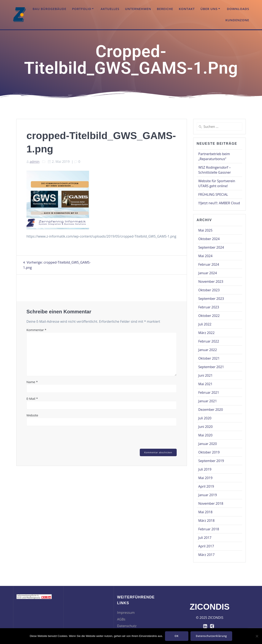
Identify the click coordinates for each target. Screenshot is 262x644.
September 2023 (211, 299)
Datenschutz (127, 626)
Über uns (209, 9)
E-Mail (32, 398)
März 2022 (207, 333)
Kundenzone (237, 20)
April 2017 (206, 546)
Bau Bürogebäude (49, 9)
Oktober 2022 (209, 316)
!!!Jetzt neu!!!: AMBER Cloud (219, 203)
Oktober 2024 (209, 239)
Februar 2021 (209, 392)
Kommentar (37, 329)
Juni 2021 (206, 375)
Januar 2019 (208, 495)
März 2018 (207, 521)
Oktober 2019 (209, 452)
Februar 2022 (209, 341)
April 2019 (206, 486)
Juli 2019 (205, 469)
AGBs (121, 619)
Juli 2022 (205, 324)
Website (32, 415)
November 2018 (211, 503)
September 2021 (211, 367)
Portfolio (82, 9)
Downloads (238, 9)
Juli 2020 (205, 418)
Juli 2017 (205, 538)
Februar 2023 (209, 307)
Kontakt (187, 9)
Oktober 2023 (209, 290)
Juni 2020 (206, 427)
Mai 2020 (205, 435)
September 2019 (211, 461)
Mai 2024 (205, 256)
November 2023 (211, 282)
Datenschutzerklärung (211, 636)
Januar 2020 (208, 444)
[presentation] (55, 438)
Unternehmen (138, 9)
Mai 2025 (205, 230)
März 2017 (207, 555)
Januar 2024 (208, 273)
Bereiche (165, 9)
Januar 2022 (208, 350)
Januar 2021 (208, 401)
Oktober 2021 (209, 358)
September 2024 (211, 247)
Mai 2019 (205, 478)
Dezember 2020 (211, 410)
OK (177, 636)
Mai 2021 (205, 384)
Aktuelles (110, 9)
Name (32, 381)
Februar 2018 (209, 529)
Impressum (126, 613)
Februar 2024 (209, 264)
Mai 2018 (205, 512)
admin (35, 162)
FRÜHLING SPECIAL (213, 194)
